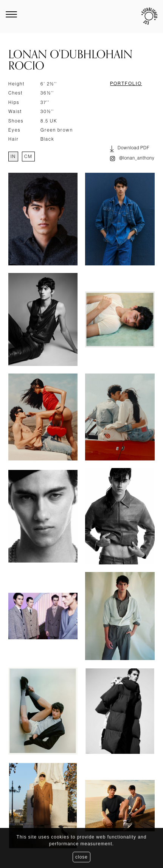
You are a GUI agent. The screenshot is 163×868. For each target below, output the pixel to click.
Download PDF (130, 149)
